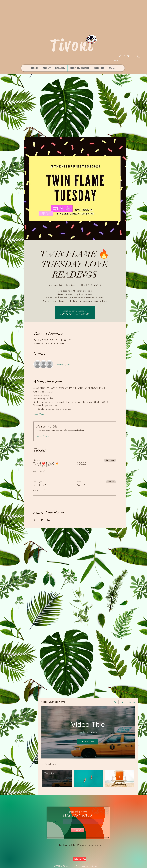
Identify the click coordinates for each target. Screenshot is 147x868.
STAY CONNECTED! (78, 815)
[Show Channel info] (122, 702)
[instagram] (120, 56)
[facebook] (124, 56)
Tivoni (72, 45)
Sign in (132, 702)
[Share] (115, 702)
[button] (139, 57)
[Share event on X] (42, 520)
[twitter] (128, 56)
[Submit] (78, 830)
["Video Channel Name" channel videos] (88, 781)
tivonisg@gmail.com (122, 61)
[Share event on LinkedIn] (49, 520)
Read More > (40, 414)
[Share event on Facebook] (35, 520)
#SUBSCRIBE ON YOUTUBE (75, 314)
